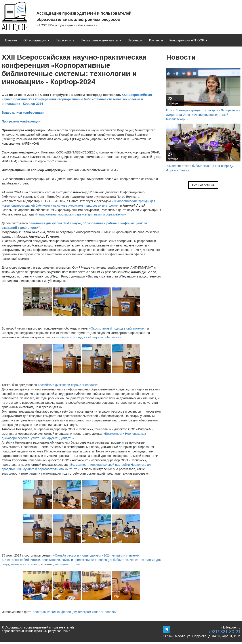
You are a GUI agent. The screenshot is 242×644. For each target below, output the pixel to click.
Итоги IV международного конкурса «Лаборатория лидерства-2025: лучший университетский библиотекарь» (203, 115)
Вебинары (135, 40)
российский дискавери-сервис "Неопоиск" (68, 385)
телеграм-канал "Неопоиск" (97, 612)
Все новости (203, 185)
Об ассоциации (36, 40)
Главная (11, 40)
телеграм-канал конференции (55, 612)
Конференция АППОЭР (188, 40)
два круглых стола (67, 564)
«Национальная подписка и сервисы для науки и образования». (80, 214)
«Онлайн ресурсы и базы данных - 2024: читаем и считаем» (96, 555)
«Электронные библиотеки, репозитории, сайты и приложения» (47, 560)
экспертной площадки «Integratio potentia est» (89, 337)
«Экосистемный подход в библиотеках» (118, 328)
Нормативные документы (101, 40)
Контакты (156, 40)
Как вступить (65, 40)
